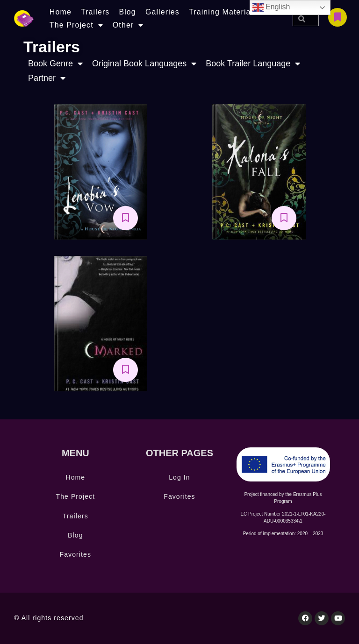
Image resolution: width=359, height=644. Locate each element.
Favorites (75, 554)
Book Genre (55, 64)
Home (61, 12)
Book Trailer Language (253, 64)
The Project (76, 25)
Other (128, 25)
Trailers (95, 12)
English (271, 7)
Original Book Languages (144, 64)
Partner (47, 78)
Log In (179, 477)
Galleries (162, 12)
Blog (127, 12)
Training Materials (223, 12)
